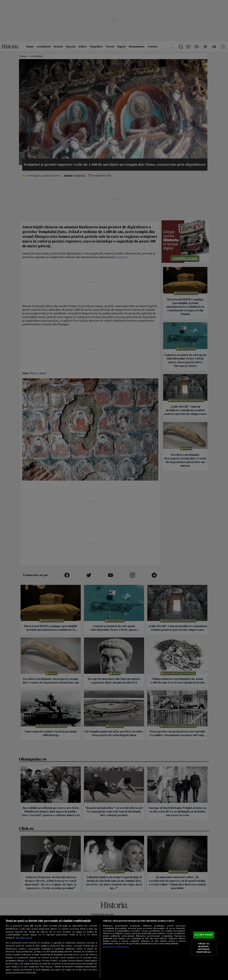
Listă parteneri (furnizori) (116, 947)
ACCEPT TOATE (204, 935)
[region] (114, 948)
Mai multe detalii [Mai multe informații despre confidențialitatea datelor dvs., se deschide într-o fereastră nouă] (24, 938)
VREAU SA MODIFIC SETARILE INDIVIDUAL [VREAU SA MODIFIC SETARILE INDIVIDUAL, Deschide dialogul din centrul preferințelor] (204, 948)
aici (26, 961)
